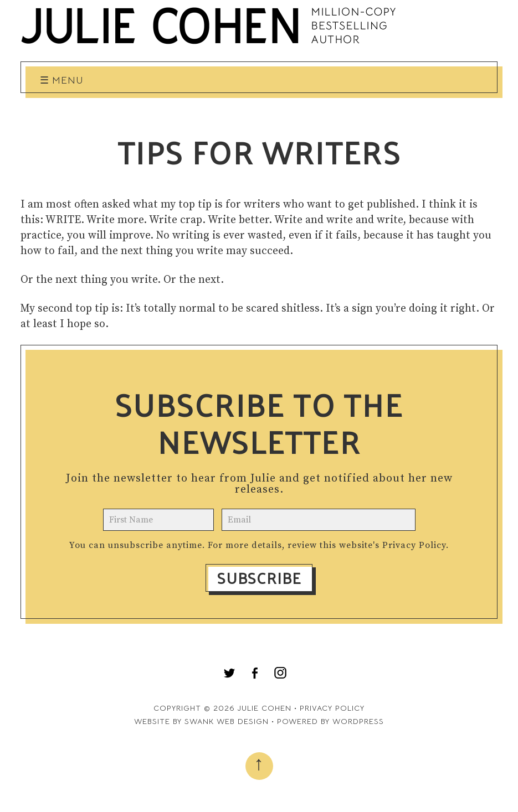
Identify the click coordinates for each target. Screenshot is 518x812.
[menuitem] (229, 673)
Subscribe (259, 578)
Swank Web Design (227, 721)
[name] (158, 520)
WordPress (358, 721)
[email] (319, 520)
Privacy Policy (414, 545)
